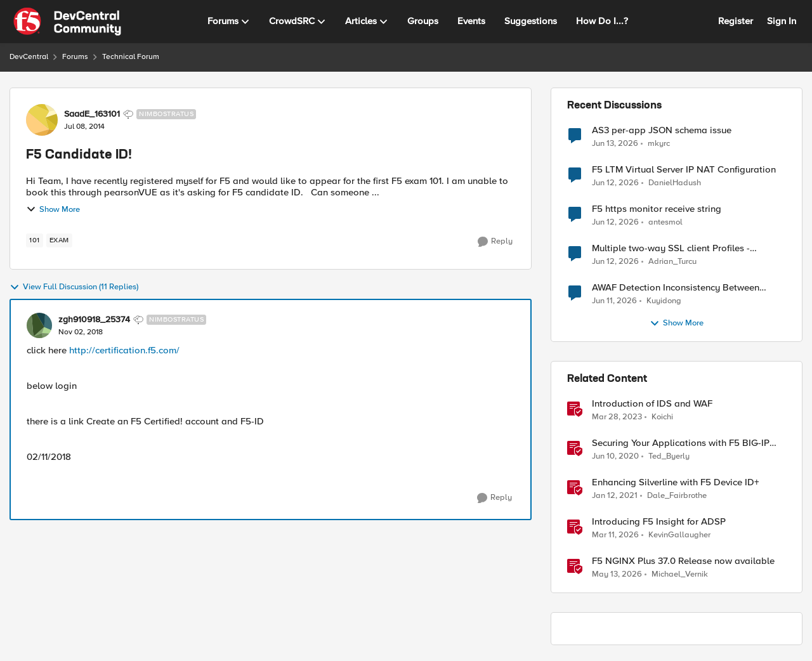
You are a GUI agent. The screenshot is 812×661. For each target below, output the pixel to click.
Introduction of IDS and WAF (652, 404)
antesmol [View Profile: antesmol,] (665, 222)
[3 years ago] (617, 417)
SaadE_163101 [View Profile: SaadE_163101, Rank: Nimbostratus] (92, 114)
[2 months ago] (617, 575)
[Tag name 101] (35, 240)
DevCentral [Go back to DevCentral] (29, 57)
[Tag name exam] (59, 240)
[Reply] (495, 242)
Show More (53, 209)
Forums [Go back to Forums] (75, 57)
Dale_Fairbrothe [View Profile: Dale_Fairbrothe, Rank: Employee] (677, 496)
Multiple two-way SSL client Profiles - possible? (671, 248)
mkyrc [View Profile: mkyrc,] (659, 143)
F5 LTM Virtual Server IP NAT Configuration (684, 170)
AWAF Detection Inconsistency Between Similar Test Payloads (676, 288)
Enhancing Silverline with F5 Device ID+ (676, 482)
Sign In (782, 21)
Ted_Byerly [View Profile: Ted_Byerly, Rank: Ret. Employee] (669, 456)
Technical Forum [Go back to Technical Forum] (131, 57)
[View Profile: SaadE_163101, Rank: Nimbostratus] (42, 120)
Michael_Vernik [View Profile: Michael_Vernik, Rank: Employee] (680, 574)
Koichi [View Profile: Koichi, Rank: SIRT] (662, 417)
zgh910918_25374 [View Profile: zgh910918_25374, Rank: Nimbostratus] (94, 320)
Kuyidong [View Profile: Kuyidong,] (664, 301)
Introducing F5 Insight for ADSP (659, 522)
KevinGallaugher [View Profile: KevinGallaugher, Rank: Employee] (679, 535)
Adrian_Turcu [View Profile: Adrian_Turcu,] (672, 262)
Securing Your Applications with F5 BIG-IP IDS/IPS (681, 443)
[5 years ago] (615, 496)
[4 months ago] (615, 535)
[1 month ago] (615, 143)
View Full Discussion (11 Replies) (74, 287)
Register (736, 21)
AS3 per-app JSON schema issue (662, 130)
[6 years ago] (615, 457)
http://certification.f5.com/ (124, 350)
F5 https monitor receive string (657, 209)
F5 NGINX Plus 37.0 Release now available (683, 561)
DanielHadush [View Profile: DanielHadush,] (675, 183)
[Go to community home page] (67, 22)
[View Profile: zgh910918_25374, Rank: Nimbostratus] (39, 325)
